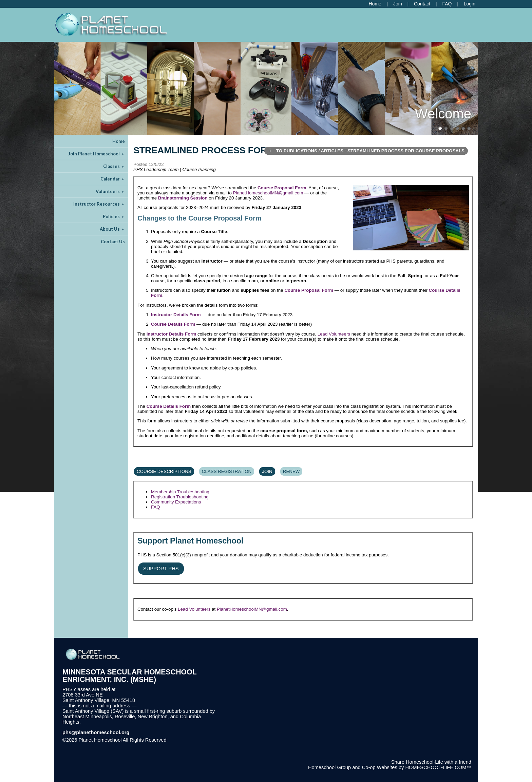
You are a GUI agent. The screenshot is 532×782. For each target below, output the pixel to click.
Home (119, 141)
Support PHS (161, 569)
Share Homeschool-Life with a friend (431, 762)
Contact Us (113, 242)
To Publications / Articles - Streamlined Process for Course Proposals (366, 151)
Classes (114, 166)
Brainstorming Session (183, 198)
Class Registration (227, 471)
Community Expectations (176, 502)
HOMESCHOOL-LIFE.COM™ (438, 767)
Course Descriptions (164, 471)
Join (267, 471)
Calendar (113, 179)
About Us (112, 229)
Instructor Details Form (176, 315)
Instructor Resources (99, 204)
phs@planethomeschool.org (96, 732)
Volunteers (110, 191)
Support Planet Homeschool (190, 541)
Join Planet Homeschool (97, 154)
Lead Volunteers (334, 334)
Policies (114, 216)
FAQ (156, 507)
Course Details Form (173, 324)
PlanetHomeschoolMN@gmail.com (268, 193)
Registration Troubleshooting (180, 497)
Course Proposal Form (282, 188)
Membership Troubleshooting (180, 492)
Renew (291, 471)
